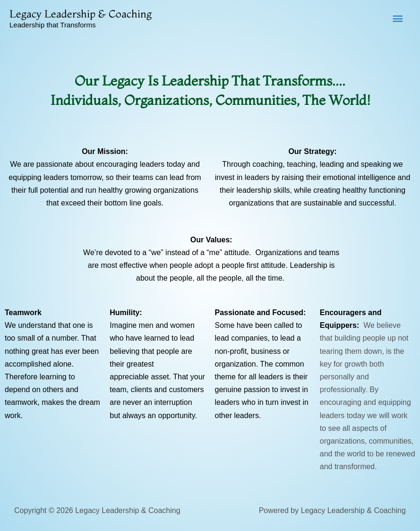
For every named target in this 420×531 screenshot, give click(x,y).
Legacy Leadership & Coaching (81, 14)
